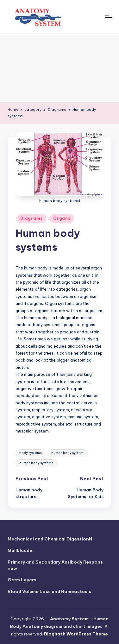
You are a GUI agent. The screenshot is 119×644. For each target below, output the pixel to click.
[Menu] (108, 17)
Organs (62, 218)
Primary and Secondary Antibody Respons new (55, 565)
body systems (30, 453)
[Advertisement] (59, 69)
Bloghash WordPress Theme (76, 634)
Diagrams (31, 218)
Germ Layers (22, 580)
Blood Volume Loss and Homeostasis (49, 591)
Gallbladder (21, 550)
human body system (67, 453)
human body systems (36, 463)
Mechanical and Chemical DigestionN (50, 539)
